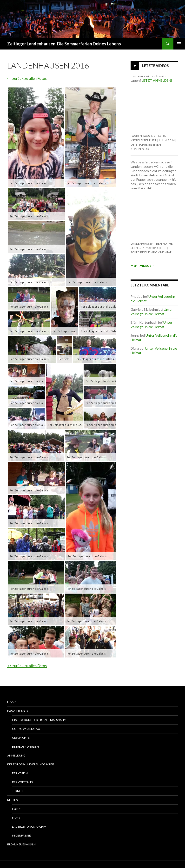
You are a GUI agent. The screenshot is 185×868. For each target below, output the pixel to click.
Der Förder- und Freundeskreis (31, 764)
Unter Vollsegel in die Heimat (152, 312)
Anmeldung (16, 755)
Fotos (17, 809)
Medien (13, 800)
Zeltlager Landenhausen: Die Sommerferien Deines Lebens (64, 44)
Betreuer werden (25, 747)
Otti (134, 145)
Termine (18, 791)
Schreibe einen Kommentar (151, 252)
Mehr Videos (143, 266)
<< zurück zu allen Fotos (27, 78)
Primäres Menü (179, 44)
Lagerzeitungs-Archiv (29, 827)
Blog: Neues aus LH (21, 844)
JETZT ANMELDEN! (157, 80)
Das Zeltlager (18, 711)
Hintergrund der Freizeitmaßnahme (40, 720)
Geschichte (21, 738)
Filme (16, 818)
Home (12, 702)
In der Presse (21, 835)
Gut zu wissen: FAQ (26, 729)
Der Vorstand (22, 782)
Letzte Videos (155, 66)
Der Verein (20, 773)
